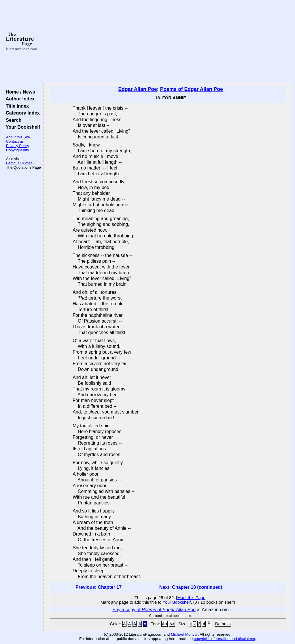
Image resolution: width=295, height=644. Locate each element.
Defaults (223, 624)
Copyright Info (18, 150)
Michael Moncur (184, 634)
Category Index (21, 113)
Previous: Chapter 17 (99, 587)
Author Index (19, 99)
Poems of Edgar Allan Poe (191, 89)
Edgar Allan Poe (137, 89)
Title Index (16, 106)
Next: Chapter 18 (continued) (191, 587)
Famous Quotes (19, 163)
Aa (164, 624)
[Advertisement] (168, 42)
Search (12, 120)
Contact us (15, 141)
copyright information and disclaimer (225, 639)
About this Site (18, 137)
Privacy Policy (18, 146)
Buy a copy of (154, 610)
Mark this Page (191, 598)
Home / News (19, 92)
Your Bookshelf (22, 127)
